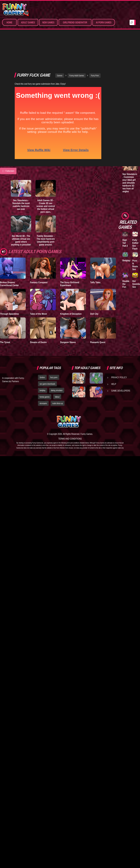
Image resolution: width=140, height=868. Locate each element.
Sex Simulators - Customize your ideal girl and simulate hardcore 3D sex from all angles (130, 183)
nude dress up (58, 375)
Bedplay (126, 260)
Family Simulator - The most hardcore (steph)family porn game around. (46, 212)
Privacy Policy (119, 349)
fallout (57, 368)
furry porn (54, 349)
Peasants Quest (98, 314)
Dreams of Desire (38, 314)
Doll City (94, 285)
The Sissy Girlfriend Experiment (70, 255)
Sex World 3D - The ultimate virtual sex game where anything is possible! (21, 212)
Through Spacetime (9, 285)
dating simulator (57, 362)
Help (114, 355)
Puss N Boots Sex (135, 265)
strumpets (43, 375)
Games (60, 47)
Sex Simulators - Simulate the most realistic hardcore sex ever (21, 176)
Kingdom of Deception (71, 285)
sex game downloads (47, 355)
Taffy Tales (95, 254)
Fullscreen (8, 142)
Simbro (42, 349)
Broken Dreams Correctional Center (9, 255)
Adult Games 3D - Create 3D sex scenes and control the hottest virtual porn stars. (46, 178)
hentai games (45, 368)
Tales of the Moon (39, 285)
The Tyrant (5, 314)
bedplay (43, 362)
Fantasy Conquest (39, 254)
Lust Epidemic (127, 75)
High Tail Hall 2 (125, 243)
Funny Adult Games (77, 47)
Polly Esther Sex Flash (135, 244)
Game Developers (121, 362)
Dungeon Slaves (68, 314)
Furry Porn (95, 47)
